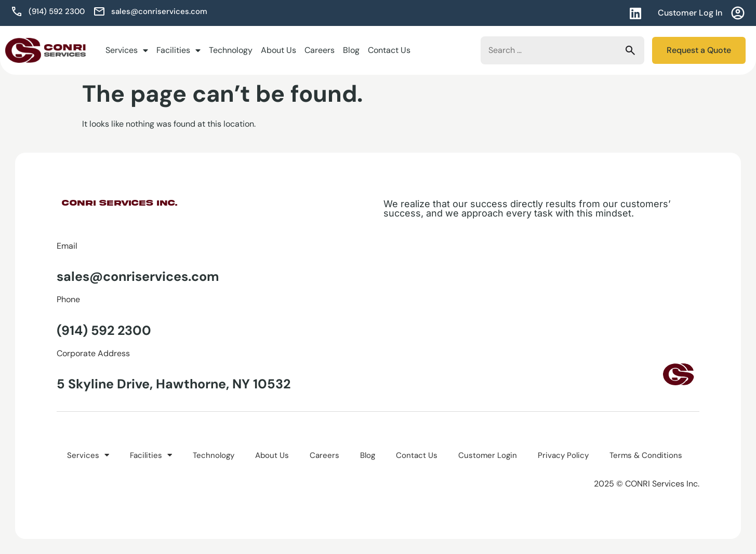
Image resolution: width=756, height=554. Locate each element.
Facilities (178, 50)
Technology (231, 50)
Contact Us (389, 50)
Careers (320, 50)
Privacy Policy (563, 455)
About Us (278, 50)
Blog (351, 50)
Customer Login (488, 455)
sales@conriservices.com (138, 276)
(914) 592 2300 (104, 330)
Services (127, 50)
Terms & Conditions (646, 455)
